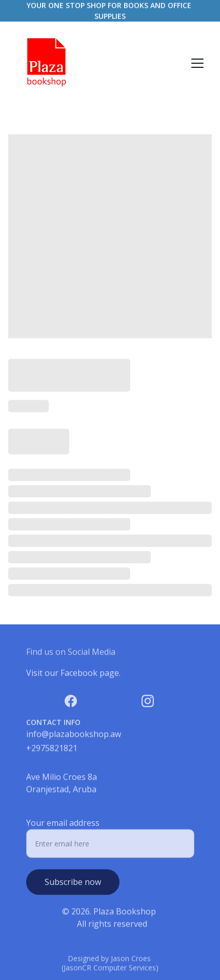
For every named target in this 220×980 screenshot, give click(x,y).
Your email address (63, 828)
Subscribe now (73, 887)
